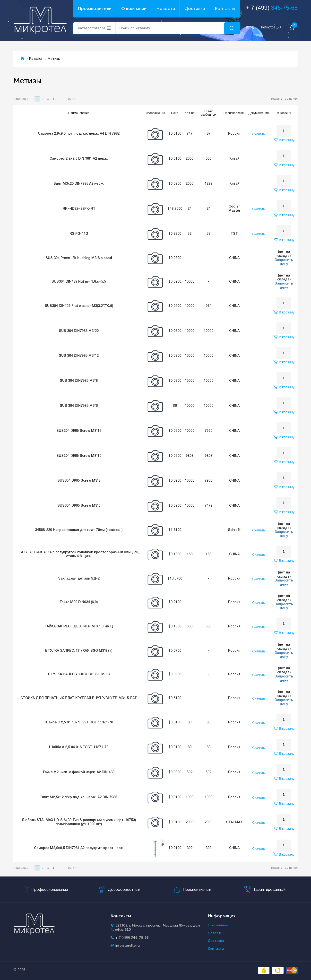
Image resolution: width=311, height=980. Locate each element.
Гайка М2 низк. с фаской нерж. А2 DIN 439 (79, 772)
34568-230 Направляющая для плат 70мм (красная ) (79, 530)
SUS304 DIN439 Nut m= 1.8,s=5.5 (79, 282)
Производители (95, 9)
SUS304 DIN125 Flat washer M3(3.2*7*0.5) (79, 306)
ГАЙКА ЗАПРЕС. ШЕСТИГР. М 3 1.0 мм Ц (79, 627)
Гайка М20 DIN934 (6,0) (79, 602)
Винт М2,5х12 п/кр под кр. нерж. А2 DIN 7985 (79, 797)
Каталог (36, 59)
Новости (166, 9)
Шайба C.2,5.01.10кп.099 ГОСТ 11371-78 (79, 723)
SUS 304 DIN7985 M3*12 (79, 356)
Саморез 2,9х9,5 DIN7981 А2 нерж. (79, 159)
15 (69, 99)
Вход (250, 27)
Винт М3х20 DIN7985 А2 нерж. (79, 184)
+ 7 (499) (272, 8)
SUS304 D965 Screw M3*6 (79, 506)
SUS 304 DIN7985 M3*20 (79, 331)
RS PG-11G (79, 234)
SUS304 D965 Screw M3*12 (79, 431)
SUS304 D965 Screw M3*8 (79, 481)
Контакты (225, 9)
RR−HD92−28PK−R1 (79, 209)
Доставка (195, 9)
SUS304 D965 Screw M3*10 (79, 456)
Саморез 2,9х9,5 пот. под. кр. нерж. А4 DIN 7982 (79, 134)
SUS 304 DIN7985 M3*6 (79, 406)
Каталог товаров (92, 28)
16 (75, 99)
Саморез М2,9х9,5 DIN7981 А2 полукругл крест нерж (79, 848)
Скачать (259, 134)
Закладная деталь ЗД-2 (79, 579)
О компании (134, 9)
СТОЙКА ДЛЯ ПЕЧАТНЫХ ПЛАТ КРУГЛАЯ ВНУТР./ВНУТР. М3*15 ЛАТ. (79, 698)
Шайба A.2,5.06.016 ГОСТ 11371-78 (79, 747)
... (64, 99)
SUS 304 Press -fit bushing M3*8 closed (79, 258)
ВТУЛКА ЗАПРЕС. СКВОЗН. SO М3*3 (79, 674)
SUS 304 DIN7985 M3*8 (79, 381)
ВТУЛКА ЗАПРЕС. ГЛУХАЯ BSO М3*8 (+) (79, 651)
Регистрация (271, 27)
